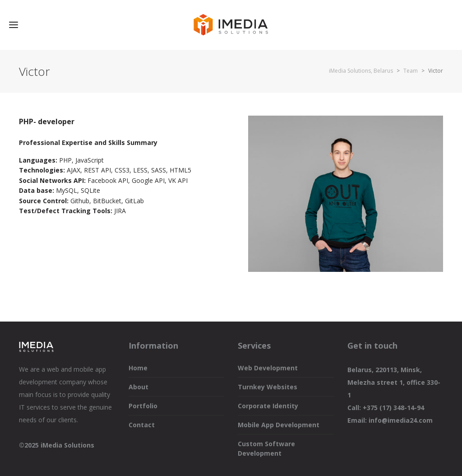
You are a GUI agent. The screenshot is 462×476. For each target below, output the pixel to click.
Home (138, 368)
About (139, 387)
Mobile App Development (279, 425)
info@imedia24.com (401, 420)
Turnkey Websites (268, 387)
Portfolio (143, 406)
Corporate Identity (268, 406)
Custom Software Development (266, 448)
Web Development (268, 368)
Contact (142, 425)
